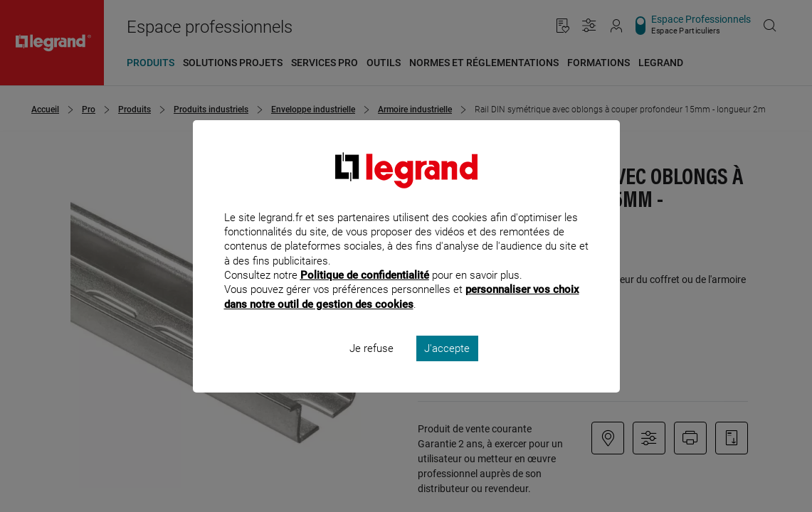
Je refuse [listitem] (371, 367)
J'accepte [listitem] (447, 367)
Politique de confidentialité (365, 294)
